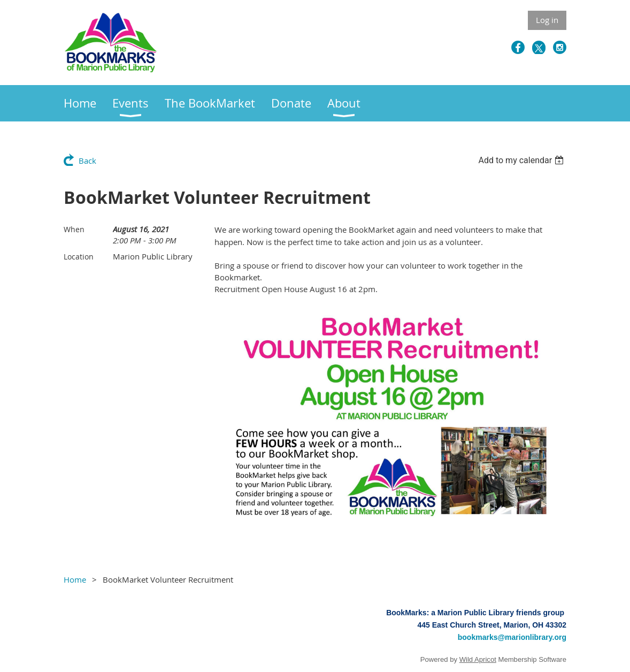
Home (75, 579)
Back (87, 161)
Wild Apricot (478, 659)
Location (79, 257)
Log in (547, 20)
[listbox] (522, 160)
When (74, 229)
